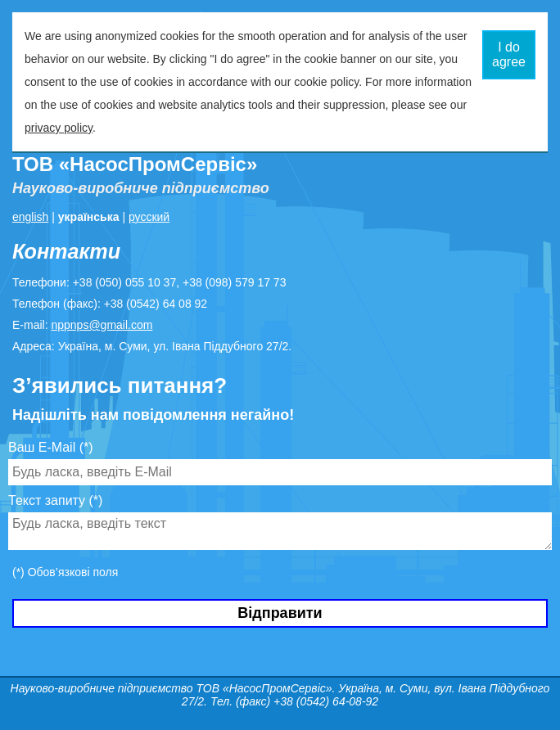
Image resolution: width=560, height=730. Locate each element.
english (30, 217)
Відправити (280, 613)
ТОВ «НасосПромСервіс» (135, 164)
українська (89, 217)
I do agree (509, 54)
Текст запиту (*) (55, 500)
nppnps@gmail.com (102, 325)
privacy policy (59, 128)
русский (149, 217)
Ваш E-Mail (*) (51, 447)
